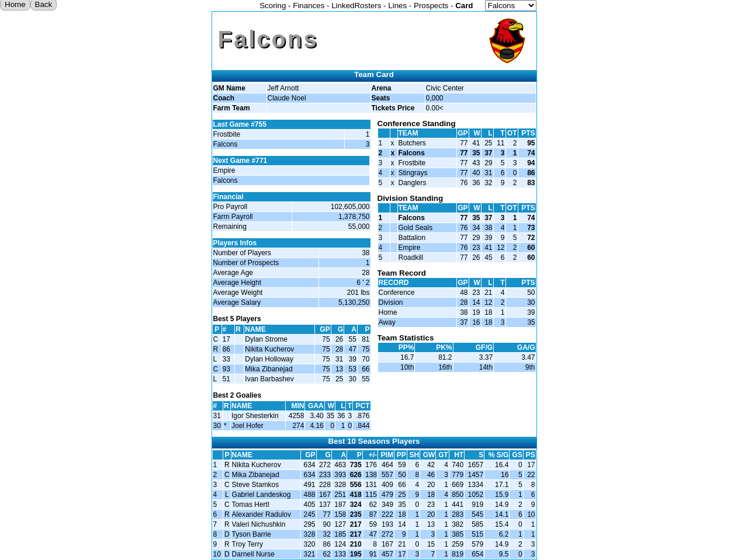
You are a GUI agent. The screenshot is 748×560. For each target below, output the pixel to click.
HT (459, 455)
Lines (397, 6)
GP (325, 329)
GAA (316, 406)
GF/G (484, 347)
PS (530, 455)
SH (415, 455)
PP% (406, 347)
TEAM (408, 133)
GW (429, 455)
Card (464, 6)
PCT (363, 406)
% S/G (499, 455)
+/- (373, 455)
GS (517, 455)
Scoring (273, 6)
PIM (387, 455)
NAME (242, 455)
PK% (444, 347)
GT (443, 455)
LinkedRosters (356, 6)
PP (401, 455)
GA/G (526, 347)
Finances (309, 6)
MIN (297, 406)
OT (512, 133)
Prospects (431, 6)
